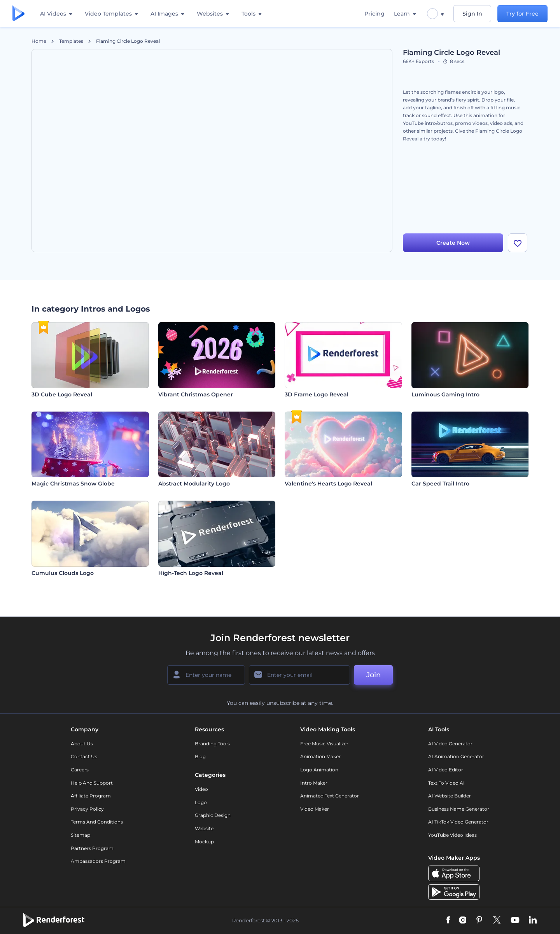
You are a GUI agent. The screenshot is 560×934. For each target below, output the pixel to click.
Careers (80, 770)
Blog (200, 756)
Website (204, 828)
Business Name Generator (459, 809)
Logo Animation (319, 770)
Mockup (204, 842)
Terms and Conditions (97, 822)
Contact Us (84, 756)
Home (39, 41)
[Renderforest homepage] (18, 14)
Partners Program (92, 848)
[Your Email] (299, 675)
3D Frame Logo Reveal (317, 394)
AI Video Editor (446, 770)
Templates (71, 41)
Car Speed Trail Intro (440, 484)
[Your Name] (206, 675)
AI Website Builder (450, 796)
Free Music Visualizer (324, 744)
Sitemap (80, 835)
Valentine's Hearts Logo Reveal (328, 484)
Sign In (472, 14)
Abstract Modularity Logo (194, 484)
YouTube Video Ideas (452, 835)
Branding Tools (212, 744)
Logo (201, 802)
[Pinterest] (479, 920)
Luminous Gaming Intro (445, 394)
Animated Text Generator (330, 796)
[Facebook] (448, 920)
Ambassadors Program (98, 861)
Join (374, 675)
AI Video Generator (450, 744)
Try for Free (522, 14)
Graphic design (213, 815)
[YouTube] (515, 920)
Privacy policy (87, 809)
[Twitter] (497, 920)
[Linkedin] (533, 920)
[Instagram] (463, 920)
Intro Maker (314, 783)
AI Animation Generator (456, 756)
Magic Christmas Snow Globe (73, 484)
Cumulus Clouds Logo (63, 573)
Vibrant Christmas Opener (196, 394)
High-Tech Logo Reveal (191, 573)
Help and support (92, 783)
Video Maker (315, 809)
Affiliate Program (91, 796)
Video (201, 789)
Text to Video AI (446, 783)
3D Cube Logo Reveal (62, 394)
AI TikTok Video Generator (458, 822)
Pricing (374, 14)
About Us (82, 744)
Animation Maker (320, 756)
